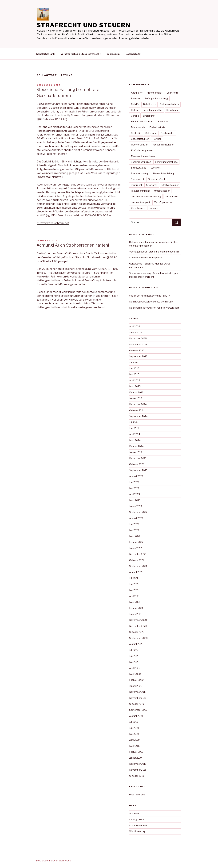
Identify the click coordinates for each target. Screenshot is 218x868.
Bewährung (172, 110)
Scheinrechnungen (141, 162)
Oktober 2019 (137, 704)
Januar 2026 (136, 333)
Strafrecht (137, 185)
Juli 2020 (134, 650)
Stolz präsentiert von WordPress (53, 861)
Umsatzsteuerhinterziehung (146, 196)
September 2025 (138, 356)
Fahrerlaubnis (138, 127)
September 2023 (138, 470)
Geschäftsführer (140, 139)
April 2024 (135, 434)
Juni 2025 (134, 368)
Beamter (136, 98)
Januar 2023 (136, 506)
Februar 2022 (136, 542)
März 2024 (135, 440)
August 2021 (136, 572)
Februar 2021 (136, 608)
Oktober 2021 (137, 560)
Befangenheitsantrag (156, 98)
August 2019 (136, 716)
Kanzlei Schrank (45, 54)
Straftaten (152, 185)
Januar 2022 (136, 548)
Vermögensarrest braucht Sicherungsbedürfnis (154, 252)
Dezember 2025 (138, 338)
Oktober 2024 (137, 410)
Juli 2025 (134, 362)
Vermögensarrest (164, 202)
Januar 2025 (136, 398)
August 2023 (136, 476)
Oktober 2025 (137, 350)
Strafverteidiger (170, 185)
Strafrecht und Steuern (84, 25)
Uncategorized (137, 795)
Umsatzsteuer (162, 191)
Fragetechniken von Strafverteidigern (159, 308)
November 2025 (138, 345)
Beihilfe (135, 104)
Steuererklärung (140, 173)
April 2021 (134, 596)
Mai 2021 (134, 590)
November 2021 (138, 554)
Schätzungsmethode (166, 162)
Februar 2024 (136, 446)
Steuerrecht (138, 179)
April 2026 (135, 326)
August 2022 (136, 518)
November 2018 (138, 770)
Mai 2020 (134, 662)
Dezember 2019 (138, 692)
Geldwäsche (167, 133)
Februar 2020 (136, 680)
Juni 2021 (134, 584)
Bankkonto (173, 93)
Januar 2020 (136, 686)
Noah (132, 308)
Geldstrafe (151, 133)
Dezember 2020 (138, 620)
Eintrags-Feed (137, 820)
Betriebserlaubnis (169, 104)
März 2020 (135, 674)
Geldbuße (136, 133)
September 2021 (138, 566)
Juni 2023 (134, 482)
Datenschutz (133, 54)
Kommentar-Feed (139, 825)
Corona (135, 116)
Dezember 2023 (138, 458)
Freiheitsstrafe (157, 127)
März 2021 (135, 602)
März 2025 (135, 386)
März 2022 (135, 536)
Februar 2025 (136, 392)
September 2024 (138, 416)
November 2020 (138, 626)
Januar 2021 (135, 614)
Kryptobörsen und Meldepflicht (146, 258)
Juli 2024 (134, 422)
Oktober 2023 (137, 464)
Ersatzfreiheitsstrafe (142, 122)
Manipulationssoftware (143, 156)
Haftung (157, 139)
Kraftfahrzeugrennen (142, 150)
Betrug (135, 110)
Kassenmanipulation (163, 145)
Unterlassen (172, 196)
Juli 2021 (134, 578)
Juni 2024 (134, 428)
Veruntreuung (138, 208)
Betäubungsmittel (152, 110)
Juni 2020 (134, 656)
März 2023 (135, 500)
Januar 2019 (135, 758)
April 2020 (135, 668)
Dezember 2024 (138, 404)
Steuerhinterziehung (164, 173)
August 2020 (136, 644)
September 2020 (138, 638)
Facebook (163, 122)
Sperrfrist (156, 168)
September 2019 (138, 710)
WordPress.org (137, 831)
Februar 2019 (136, 752)
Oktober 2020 (137, 632)
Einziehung (149, 116)
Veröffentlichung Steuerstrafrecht (81, 54)
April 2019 (134, 740)
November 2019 (138, 698)
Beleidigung (149, 104)
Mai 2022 (134, 530)
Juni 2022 (134, 524)
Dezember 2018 (138, 764)
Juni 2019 (134, 728)
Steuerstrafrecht (157, 179)
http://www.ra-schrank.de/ (53, 223)
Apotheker (137, 93)
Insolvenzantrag (140, 145)
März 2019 (135, 746)
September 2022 (138, 512)
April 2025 (135, 380)
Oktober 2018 (137, 776)
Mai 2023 (134, 488)
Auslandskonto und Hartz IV (155, 296)
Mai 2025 (134, 374)
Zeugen (154, 208)
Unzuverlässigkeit (141, 202)
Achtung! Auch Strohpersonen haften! (73, 245)
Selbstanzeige (139, 168)
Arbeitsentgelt (155, 93)
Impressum (113, 54)
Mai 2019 (134, 734)
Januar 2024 (136, 452)
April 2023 (135, 494)
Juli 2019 (134, 722)
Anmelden (135, 813)
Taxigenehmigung (141, 191)
